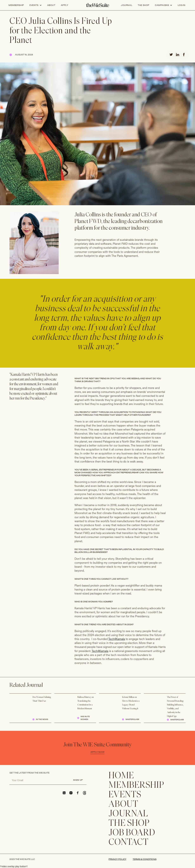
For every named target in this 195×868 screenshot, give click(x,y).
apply (65, 5)
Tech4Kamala (117, 639)
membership (136, 786)
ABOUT (123, 805)
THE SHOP (129, 824)
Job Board (132, 833)
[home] (98, 5)
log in (182, 5)
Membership (16, 5)
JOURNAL (128, 814)
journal (127, 5)
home (121, 776)
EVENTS (125, 795)
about (51, 5)
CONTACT (129, 843)
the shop (144, 5)
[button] (36, 5)
